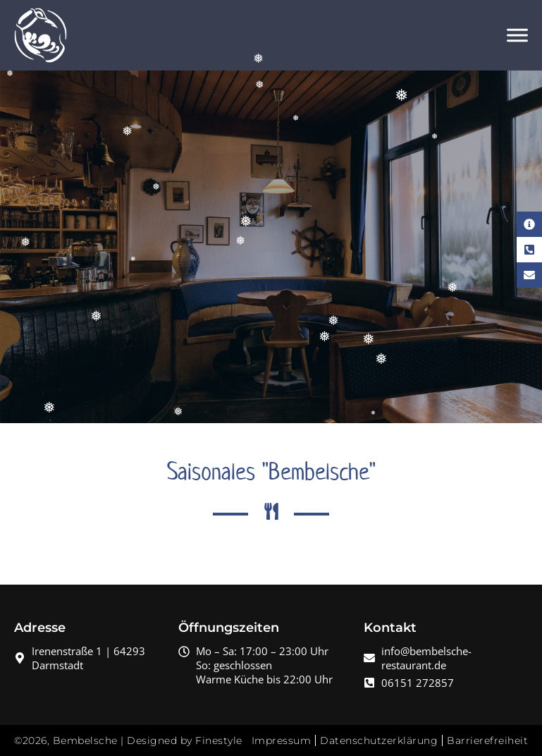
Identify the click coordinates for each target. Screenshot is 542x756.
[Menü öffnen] (517, 35)
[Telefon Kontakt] (529, 250)
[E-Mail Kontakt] (529, 275)
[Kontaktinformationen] (529, 224)
